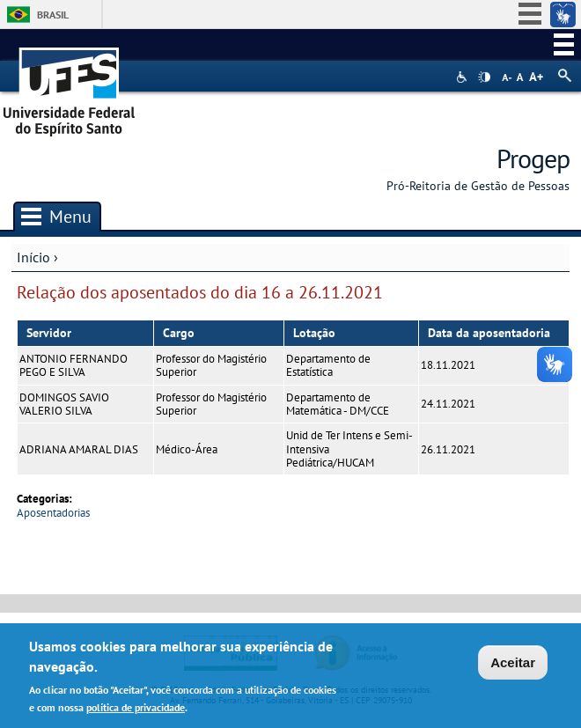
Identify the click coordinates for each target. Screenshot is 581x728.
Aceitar (513, 665)
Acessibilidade (463, 77)
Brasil (53, 15)
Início (33, 257)
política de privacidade (136, 710)
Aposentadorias (53, 513)
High (484, 77)
